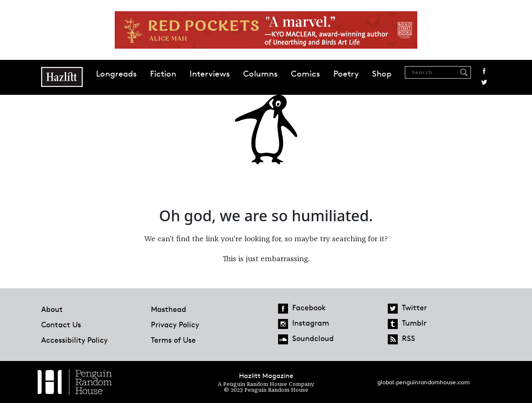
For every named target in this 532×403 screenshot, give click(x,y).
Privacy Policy (175, 324)
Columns (260, 74)
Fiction (163, 74)
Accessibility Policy (74, 340)
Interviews (210, 74)
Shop (382, 74)
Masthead (169, 309)
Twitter (484, 82)
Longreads (116, 74)
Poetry (346, 74)
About (52, 309)
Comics (305, 74)
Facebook (484, 71)
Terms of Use (173, 340)
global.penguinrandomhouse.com (424, 382)
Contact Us (61, 324)
